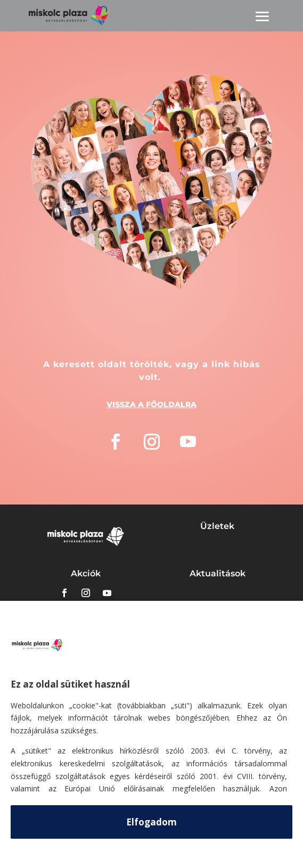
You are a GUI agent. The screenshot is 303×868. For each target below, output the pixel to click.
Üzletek (217, 526)
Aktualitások (218, 573)
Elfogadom (151, 822)
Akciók (86, 573)
